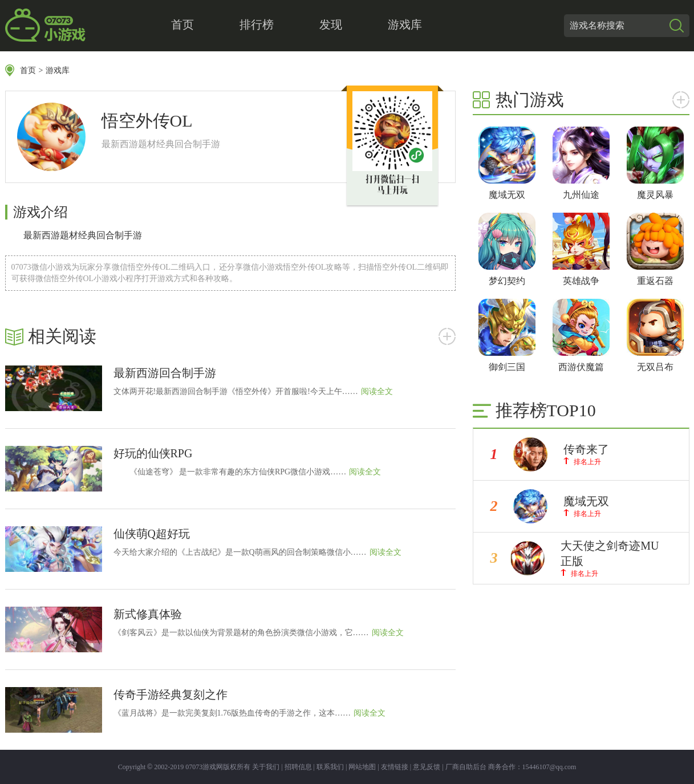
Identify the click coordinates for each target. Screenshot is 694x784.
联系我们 (330, 767)
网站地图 (362, 767)
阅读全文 (377, 391)
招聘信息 (298, 767)
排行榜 (257, 25)
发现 (331, 25)
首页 (182, 25)
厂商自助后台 (466, 767)
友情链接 (395, 767)
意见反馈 (427, 767)
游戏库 (405, 25)
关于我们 (266, 767)
